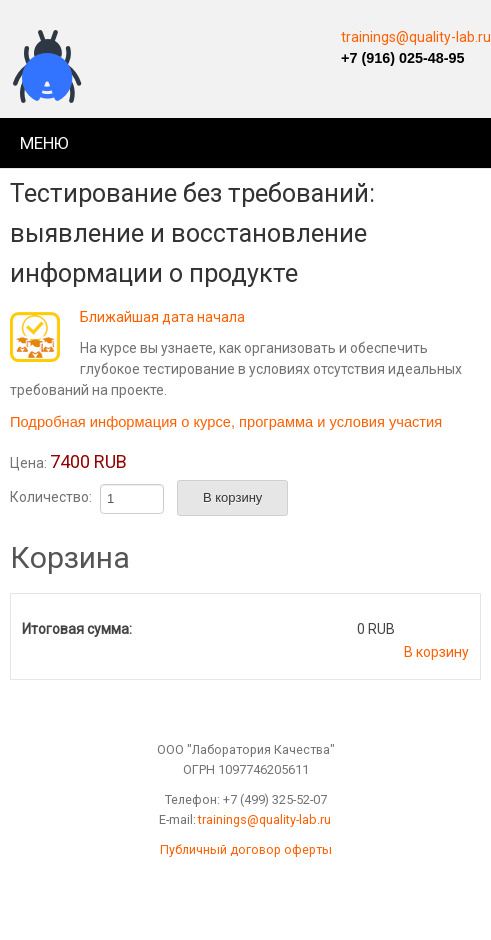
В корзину (436, 652)
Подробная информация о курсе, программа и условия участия (226, 422)
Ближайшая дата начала (162, 317)
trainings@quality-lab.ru (416, 37)
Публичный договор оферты (246, 849)
